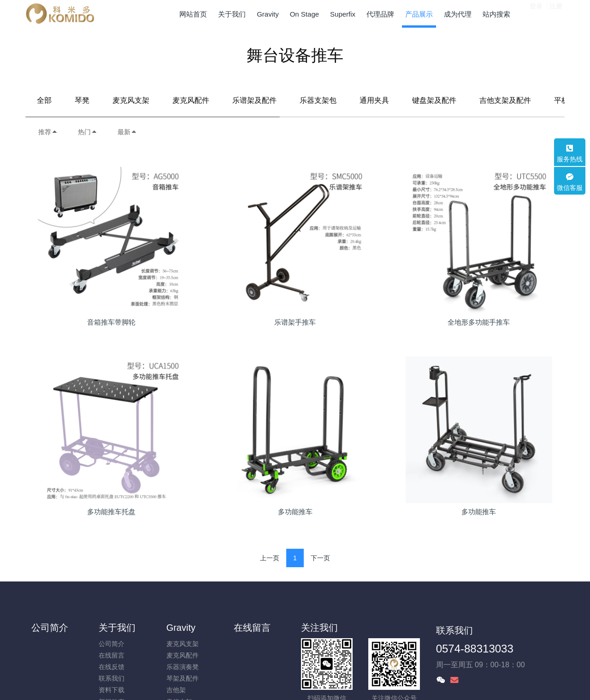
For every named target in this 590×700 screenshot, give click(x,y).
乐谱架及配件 (254, 100)
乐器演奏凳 (183, 667)
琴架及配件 (183, 678)
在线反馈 (112, 667)
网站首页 (193, 14)
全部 (44, 100)
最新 (127, 132)
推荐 (48, 132)
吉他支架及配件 (505, 100)
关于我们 (117, 628)
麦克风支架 (131, 100)
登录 (536, 13)
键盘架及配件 (434, 100)
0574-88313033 (475, 649)
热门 (88, 132)
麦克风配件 (191, 100)
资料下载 (112, 690)
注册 (556, 13)
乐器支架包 (318, 100)
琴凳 (82, 100)
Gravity (181, 628)
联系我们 (112, 678)
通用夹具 (374, 100)
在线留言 (112, 655)
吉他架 (176, 690)
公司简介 (50, 628)
